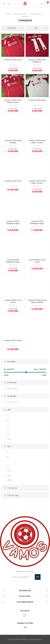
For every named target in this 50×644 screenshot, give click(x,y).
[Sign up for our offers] (22, 577)
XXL (9, 434)
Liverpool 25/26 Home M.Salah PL (37, 61)
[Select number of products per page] (37, 28)
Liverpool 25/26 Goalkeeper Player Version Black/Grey (37, 223)
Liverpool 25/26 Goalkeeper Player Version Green (13, 262)
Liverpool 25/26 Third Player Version (37, 182)
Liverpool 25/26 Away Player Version (37, 142)
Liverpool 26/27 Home (13, 340)
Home (8, 14)
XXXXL (10, 480)
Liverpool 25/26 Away (37, 100)
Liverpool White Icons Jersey (13, 301)
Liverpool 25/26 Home (13, 60)
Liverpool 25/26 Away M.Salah (13, 142)
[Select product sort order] (13, 28)
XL (8, 430)
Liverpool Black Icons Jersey (37, 261)
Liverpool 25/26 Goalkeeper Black (13, 222)
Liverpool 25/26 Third (13, 181)
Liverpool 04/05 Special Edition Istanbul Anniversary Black (37, 302)
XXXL (9, 439)
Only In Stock (12, 389)
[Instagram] (25, 615)
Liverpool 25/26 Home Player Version (13, 101)
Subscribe (38, 577)
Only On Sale (12, 402)
